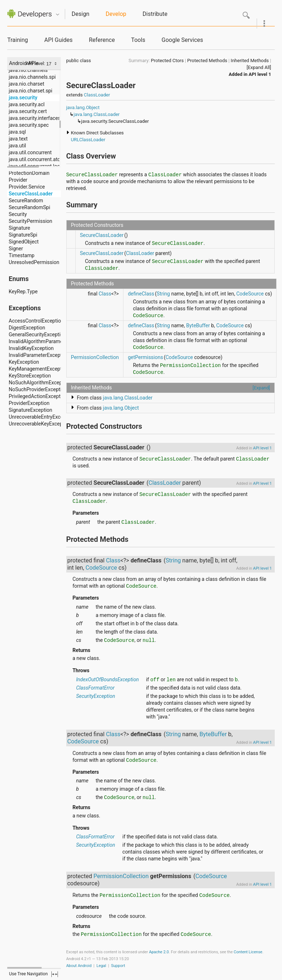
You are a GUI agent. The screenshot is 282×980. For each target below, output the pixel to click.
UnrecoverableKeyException (40, 424)
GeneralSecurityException (37, 334)
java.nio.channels (28, 70)
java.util (17, 146)
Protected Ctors (167, 61)
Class (105, 294)
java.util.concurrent (30, 152)
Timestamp (22, 255)
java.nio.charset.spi (30, 91)
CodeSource (250, 294)
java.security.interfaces (35, 118)
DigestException (27, 328)
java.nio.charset (26, 84)
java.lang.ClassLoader (96, 114)
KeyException (24, 362)
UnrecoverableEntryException (42, 417)
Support (118, 966)
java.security (23, 98)
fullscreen (55, 974)
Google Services (182, 40)
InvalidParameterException (39, 355)
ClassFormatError (95, 688)
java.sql (17, 132)
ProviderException (29, 403)
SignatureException (30, 410)
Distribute (155, 14)
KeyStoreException (30, 376)
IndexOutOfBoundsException (107, 679)
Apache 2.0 (159, 952)
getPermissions (145, 357)
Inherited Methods (250, 61)
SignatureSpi (23, 235)
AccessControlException (36, 321)
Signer (16, 249)
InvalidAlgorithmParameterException (50, 341)
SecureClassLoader (31, 194)
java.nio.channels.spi (32, 77)
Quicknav (58, 15)
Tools (138, 40)
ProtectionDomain (29, 173)
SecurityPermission (30, 221)
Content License (248, 952)
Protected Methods (207, 61)
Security (18, 214)
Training (18, 40)
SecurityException (96, 696)
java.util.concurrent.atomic (39, 159)
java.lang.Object (83, 107)
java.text (18, 139)
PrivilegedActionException (38, 396)
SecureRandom (26, 200)
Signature (19, 228)
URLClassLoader (88, 140)
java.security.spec (29, 125)
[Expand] (261, 388)
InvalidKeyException (31, 348)
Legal (102, 966)
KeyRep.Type (23, 292)
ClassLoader (97, 95)
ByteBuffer (198, 325)
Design (81, 14)
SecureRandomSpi (30, 207)
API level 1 (260, 74)
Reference (102, 40)
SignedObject (24, 242)
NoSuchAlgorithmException (40, 383)
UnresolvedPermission (34, 262)
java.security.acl (27, 104)
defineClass (141, 294)
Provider (18, 180)
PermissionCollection (95, 357)
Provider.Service (27, 187)
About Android (79, 966)
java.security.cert (28, 111)
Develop (116, 14)
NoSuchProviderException (38, 389)
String (163, 294)
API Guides (58, 40)
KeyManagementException (39, 369)
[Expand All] (259, 67)
